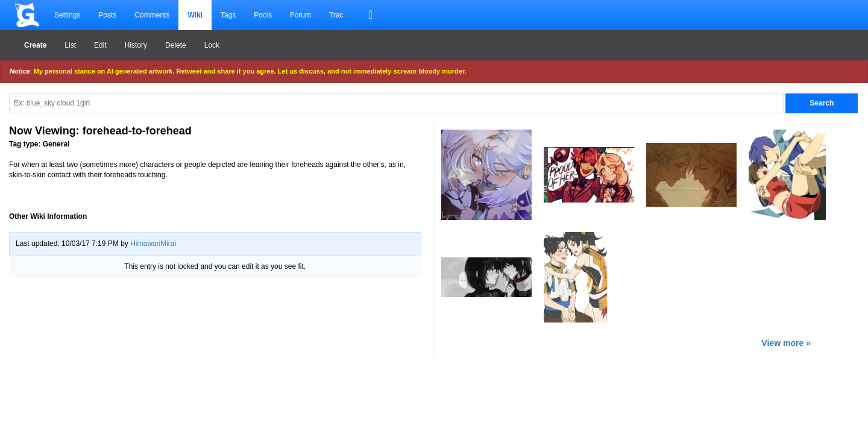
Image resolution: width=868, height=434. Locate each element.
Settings (67, 15)
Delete (176, 45)
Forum (300, 15)
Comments (152, 15)
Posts (107, 15)
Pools (263, 15)
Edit (100, 45)
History (136, 45)
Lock (212, 45)
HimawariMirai (153, 244)
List (70, 45)
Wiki (195, 15)
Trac (336, 15)
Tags (228, 15)
